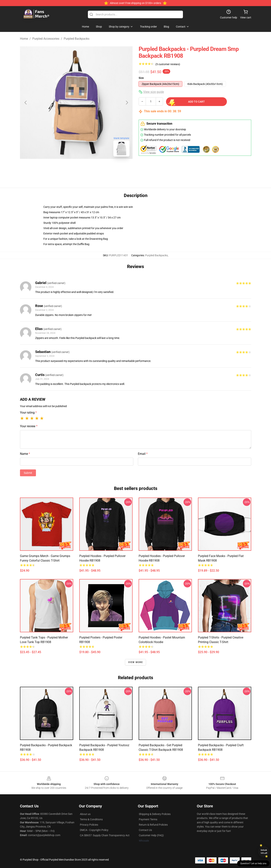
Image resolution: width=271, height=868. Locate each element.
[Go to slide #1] (66, 168)
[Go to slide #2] (86, 168)
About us (85, 814)
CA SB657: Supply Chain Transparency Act (105, 835)
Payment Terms (148, 819)
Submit (28, 473)
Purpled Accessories (46, 39)
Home (24, 39)
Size (141, 78)
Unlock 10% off (264, 852)
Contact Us (145, 830)
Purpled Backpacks (77, 39)
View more (136, 662)
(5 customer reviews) (168, 64)
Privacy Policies (89, 825)
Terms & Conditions (91, 819)
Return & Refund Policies (153, 825)
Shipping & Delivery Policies (155, 814)
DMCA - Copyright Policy (94, 830)
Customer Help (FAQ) (151, 835)
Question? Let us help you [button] (253, 863)
